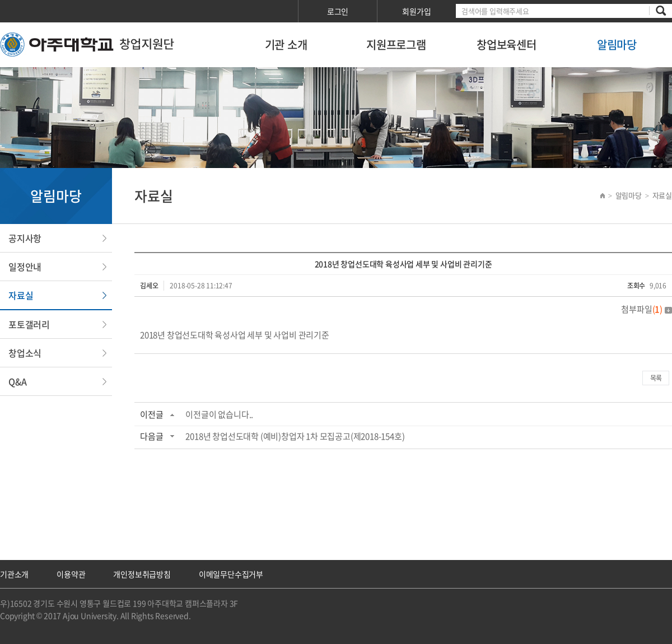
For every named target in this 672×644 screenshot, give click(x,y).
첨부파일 (647, 309)
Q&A (17, 381)
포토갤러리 (29, 324)
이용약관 (71, 574)
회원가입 (416, 11)
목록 (656, 378)
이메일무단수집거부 (231, 574)
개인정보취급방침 (142, 574)
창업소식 (25, 353)
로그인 (338, 11)
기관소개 (14, 574)
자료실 (21, 295)
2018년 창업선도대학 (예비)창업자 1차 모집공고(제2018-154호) (295, 436)
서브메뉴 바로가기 (0, 0)
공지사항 (25, 238)
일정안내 (25, 267)
